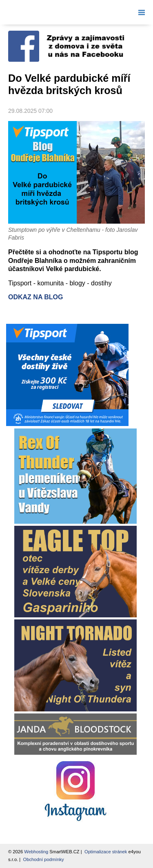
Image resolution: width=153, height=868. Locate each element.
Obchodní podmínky (43, 859)
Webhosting (36, 852)
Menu (140, 12)
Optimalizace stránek (106, 852)
